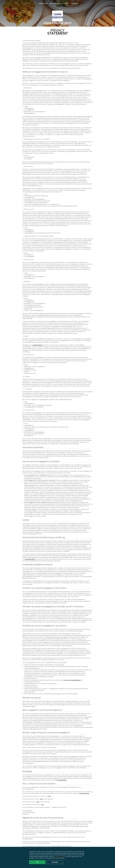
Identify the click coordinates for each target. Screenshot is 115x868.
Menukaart (43, 3)
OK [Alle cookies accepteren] (37, 862)
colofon (75, 3)
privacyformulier (30, 559)
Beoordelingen (55, 3)
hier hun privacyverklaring (72, 680)
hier (50, 796)
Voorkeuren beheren (59, 856)
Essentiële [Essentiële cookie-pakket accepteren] (55, 862)
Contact (66, 3)
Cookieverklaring (37, 345)
